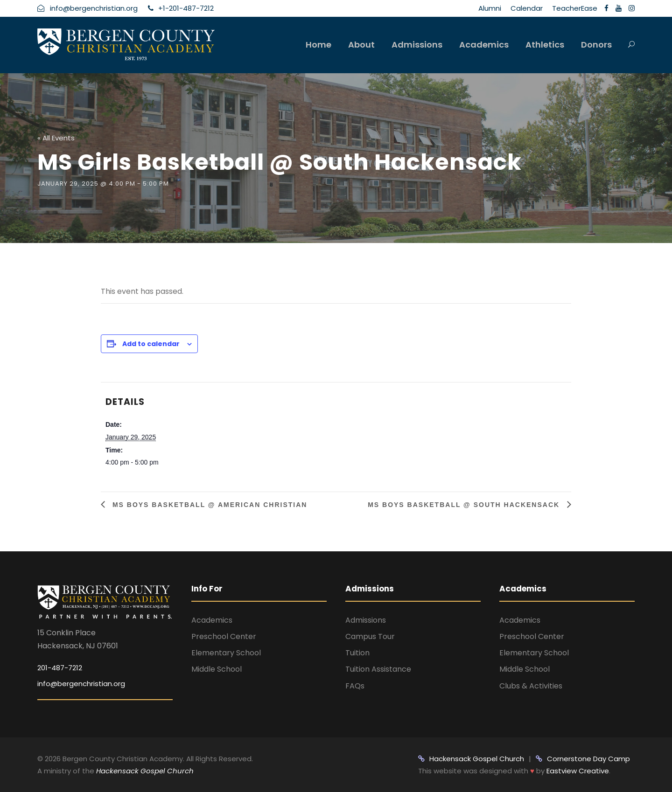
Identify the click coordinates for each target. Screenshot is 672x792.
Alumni (490, 8)
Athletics (545, 45)
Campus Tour (370, 636)
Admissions (417, 45)
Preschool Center (224, 636)
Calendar (527, 8)
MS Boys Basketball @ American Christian (208, 505)
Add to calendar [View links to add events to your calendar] (151, 344)
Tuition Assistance (378, 669)
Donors (596, 45)
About (361, 45)
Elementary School (226, 653)
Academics (484, 45)
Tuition (357, 653)
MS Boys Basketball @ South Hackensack (465, 505)
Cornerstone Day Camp (583, 759)
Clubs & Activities (531, 686)
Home (318, 45)
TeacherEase (575, 8)
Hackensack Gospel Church (144, 771)
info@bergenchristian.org (81, 684)
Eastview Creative (578, 771)
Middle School (217, 669)
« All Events (56, 138)
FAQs (355, 686)
